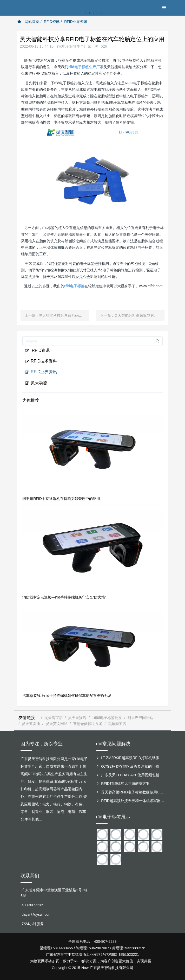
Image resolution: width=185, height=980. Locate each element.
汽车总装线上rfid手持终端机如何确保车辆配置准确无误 (67, 696)
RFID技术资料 (41, 361)
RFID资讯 (52, 22)
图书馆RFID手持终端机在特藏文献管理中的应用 (61, 499)
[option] (92, 16)
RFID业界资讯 (76, 22)
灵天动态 (36, 383)
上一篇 (57, 315)
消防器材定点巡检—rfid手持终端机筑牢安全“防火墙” (64, 597)
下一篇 (132, 315)
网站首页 (28, 22)
